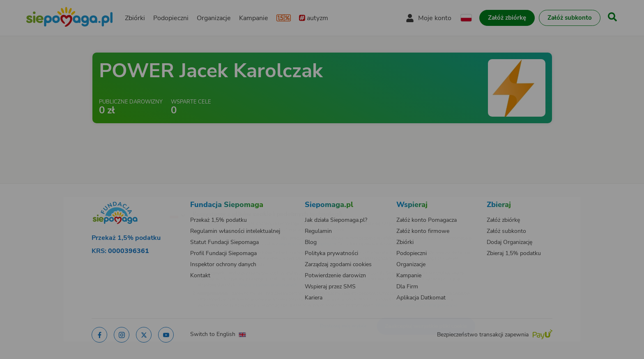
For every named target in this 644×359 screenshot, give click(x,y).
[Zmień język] (142, 203)
